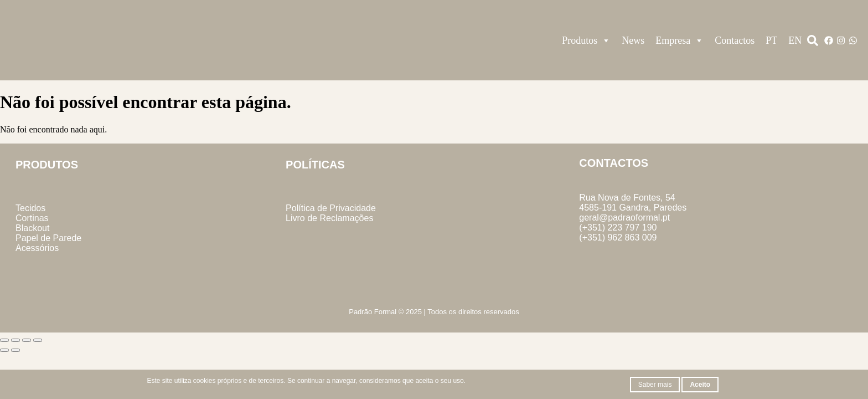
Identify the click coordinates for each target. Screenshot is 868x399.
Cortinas (32, 218)
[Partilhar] (27, 340)
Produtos (586, 40)
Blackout (32, 228)
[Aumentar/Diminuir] (4, 340)
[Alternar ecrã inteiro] (15, 340)
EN (795, 40)
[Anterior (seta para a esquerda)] (4, 350)
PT (771, 40)
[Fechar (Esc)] (38, 340)
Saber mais (655, 385)
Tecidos (30, 208)
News (633, 40)
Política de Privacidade (331, 208)
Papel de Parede (48, 238)
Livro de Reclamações (329, 218)
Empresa (680, 40)
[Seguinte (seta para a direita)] (15, 350)
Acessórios (37, 248)
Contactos (735, 40)
